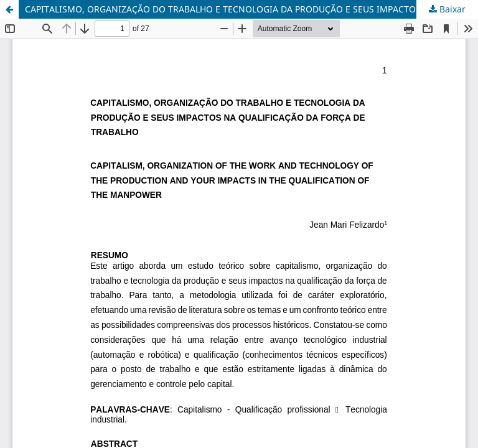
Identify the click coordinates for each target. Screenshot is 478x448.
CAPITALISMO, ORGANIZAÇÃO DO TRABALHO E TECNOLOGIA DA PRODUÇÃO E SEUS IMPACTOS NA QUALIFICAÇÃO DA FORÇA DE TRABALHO (251, 9)
